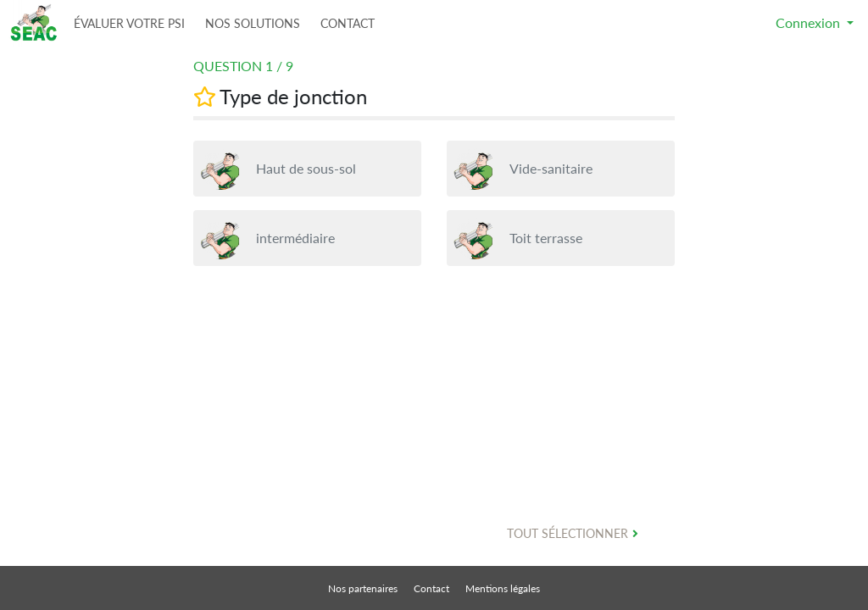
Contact (433, 588)
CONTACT (348, 23)
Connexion (810, 22)
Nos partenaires (364, 588)
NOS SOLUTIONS (253, 23)
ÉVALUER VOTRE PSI (129, 23)
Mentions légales (503, 588)
